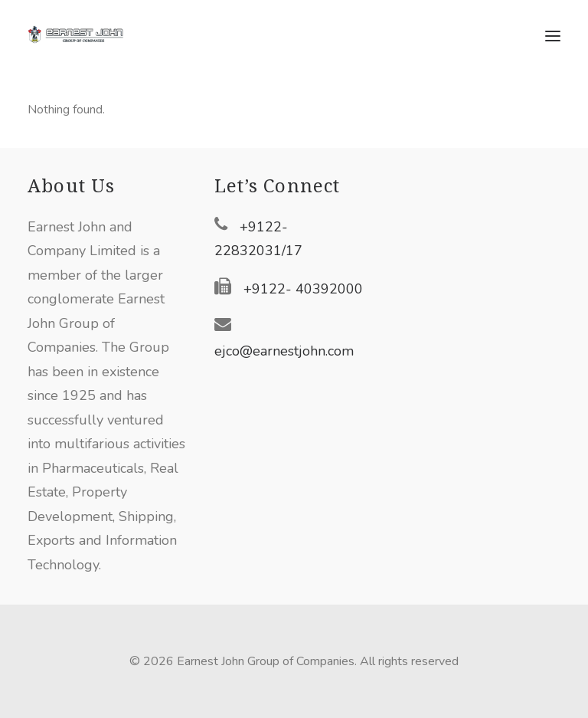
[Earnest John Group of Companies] (85, 36)
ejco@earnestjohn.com (284, 351)
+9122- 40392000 (303, 289)
